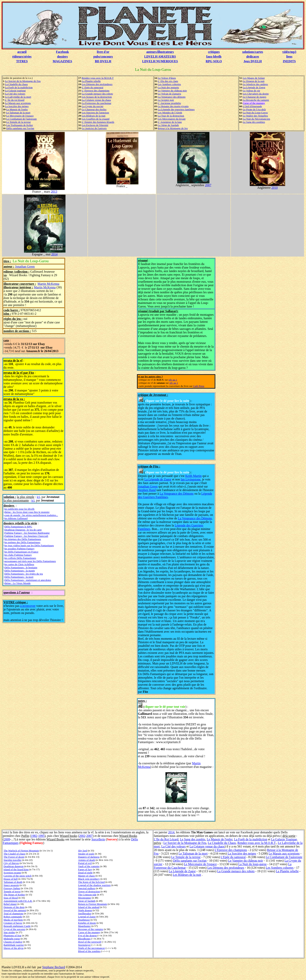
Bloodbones (84, 939)
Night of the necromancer (92, 948)
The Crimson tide (87, 895)
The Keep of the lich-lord (91, 882)
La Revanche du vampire (256, 100)
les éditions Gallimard (16, 518)
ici (38, 497)
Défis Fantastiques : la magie (20, 571)
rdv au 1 (173, 380)
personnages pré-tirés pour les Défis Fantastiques (30, 561)
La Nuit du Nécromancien (256, 119)
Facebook (62, 52)
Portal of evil (85, 863)
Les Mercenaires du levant (172, 119)
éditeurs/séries (22, 57)
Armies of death (87, 860)
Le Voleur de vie (251, 91)
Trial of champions (13, 913)
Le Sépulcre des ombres (255, 84)
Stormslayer (84, 945)
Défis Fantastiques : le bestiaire (21, 567)
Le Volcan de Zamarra (169, 94)
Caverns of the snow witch (18, 876)
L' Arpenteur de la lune (170, 122)
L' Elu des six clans (168, 81)
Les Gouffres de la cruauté (96, 119)
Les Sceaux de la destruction (97, 97)
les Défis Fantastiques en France (21, 552)
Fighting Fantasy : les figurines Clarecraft (26, 536)
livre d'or (103, 52)
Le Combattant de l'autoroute (22, 119)
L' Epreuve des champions (96, 91)
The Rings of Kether (14, 895)
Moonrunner (85, 898)
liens (289, 57)
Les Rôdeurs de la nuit (94, 116)
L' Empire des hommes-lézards (98, 122)
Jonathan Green (25, 266)
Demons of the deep (14, 907)
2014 (54, 254)
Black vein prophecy (89, 879)
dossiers (62, 57)
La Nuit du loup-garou (253, 864)
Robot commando (13, 917)
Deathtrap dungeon (14, 866)
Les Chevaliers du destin (256, 94)
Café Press (199, 386)
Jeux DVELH (253, 61)
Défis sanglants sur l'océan (20, 128)
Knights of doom (87, 923)
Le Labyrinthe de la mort (18, 97)
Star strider (9, 932)
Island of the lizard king (16, 869)
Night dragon (85, 910)
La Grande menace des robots (97, 94)
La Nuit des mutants (168, 87)
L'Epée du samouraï (233, 857)
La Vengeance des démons (172, 97)
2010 (275, 188)
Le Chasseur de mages (254, 97)
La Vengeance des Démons (177, 494)
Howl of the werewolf (90, 942)
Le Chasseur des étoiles (94, 109)
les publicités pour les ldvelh (19, 509)
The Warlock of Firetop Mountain (21, 851)
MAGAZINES (62, 61)
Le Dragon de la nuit (253, 81)
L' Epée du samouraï (93, 87)
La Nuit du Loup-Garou (255, 113)
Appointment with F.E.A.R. (18, 901)
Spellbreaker (85, 913)
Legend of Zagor (87, 917)
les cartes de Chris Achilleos (19, 564)
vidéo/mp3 (289, 52)
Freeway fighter (12, 888)
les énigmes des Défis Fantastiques (23, 539)
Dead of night (85, 873)
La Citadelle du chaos (16, 84)
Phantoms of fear (12, 935)
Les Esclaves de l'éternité (95, 125)
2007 (208, 185)
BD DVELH (103, 61)
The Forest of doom (14, 857)
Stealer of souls (86, 854)
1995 (41, 836)
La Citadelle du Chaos (222, 843)
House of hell (11, 879)
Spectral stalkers (87, 888)
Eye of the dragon (87, 935)
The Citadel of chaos (14, 854)
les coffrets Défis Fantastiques (20, 558)
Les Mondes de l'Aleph (170, 113)
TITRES (22, 61)
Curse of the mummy (254, 103)
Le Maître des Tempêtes (255, 116)
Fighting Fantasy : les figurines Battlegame (27, 533)
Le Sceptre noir (166, 100)
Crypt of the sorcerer (14, 929)
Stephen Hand (147, 490)
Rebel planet (10, 904)
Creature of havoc (13, 923)
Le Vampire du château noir (172, 91)
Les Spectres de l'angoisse (95, 113)
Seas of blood (11, 898)
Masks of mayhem (13, 920)
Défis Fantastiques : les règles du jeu (24, 574)
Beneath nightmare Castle (17, 926)
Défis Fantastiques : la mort (19, 577)
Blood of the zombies (89, 951)
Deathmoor (84, 920)
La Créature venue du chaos (96, 100)
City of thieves (11, 863)
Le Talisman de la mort (18, 113)
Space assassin (11, 885)
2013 (54, 192)
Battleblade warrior (14, 945)
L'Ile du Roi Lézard (166, 839)
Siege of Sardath (87, 901)
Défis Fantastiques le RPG (18, 527)
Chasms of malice (13, 942)
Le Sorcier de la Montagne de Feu (23, 81)
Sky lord (83, 851)
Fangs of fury (85, 869)
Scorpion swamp (12, 873)
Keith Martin (193, 476)
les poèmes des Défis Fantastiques (22, 542)
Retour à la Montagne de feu (173, 128)
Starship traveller (12, 860)
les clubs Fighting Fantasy (18, 555)
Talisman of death (13, 882)
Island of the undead (89, 907)
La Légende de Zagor (254, 87)
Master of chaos (86, 876)
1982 (34, 836)
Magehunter (84, 926)
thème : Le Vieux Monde (17, 583)
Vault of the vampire (89, 866)
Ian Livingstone (191, 479)
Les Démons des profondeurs (97, 84)
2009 (7, 839)
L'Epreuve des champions (231, 850)
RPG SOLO (214, 61)
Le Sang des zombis (193, 839)
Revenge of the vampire (91, 929)
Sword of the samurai (15, 910)
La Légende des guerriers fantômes (176, 109)
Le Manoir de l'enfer (17, 109)
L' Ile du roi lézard (15, 100)
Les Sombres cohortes (169, 84)
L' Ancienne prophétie (169, 103)
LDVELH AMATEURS (160, 57)
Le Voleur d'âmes (167, 78)
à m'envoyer (28, 606)
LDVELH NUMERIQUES (160, 61)
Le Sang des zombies (254, 122)
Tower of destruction (89, 891)
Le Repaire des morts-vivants (173, 106)
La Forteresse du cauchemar (97, 103)
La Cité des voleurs (15, 94)
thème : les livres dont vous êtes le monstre (27, 512)
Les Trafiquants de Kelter (20, 125)
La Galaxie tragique (15, 91)
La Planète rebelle (91, 81)
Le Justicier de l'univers (94, 128)
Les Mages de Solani (254, 78)
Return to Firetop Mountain (93, 904)
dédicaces (253, 57)
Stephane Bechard (54, 967)
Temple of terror (12, 891)
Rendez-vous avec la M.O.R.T (98, 78)
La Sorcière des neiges (17, 106)
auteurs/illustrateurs (160, 52)
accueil (22, 52)
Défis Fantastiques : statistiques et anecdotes (28, 580)
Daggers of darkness (89, 857)
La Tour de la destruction (171, 116)
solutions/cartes (253, 52)
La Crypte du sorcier (93, 106)
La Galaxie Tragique (284, 839)
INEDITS (289, 61)
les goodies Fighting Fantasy (19, 549)
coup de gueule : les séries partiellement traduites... (31, 515)
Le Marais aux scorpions (18, 103)
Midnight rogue (12, 939)
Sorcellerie (98, 839)
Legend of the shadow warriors (94, 885)
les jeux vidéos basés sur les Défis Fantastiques (29, 545)
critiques (214, 52)
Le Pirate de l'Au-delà (254, 109)
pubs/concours (103, 57)
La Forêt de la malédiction (19, 87)
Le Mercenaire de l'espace (20, 116)
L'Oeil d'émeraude (252, 106)
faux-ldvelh (214, 57)
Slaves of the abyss (14, 948)
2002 (82, 836)
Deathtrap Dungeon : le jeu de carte (23, 530)
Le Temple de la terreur (19, 122)
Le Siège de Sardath (168, 125)
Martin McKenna (48, 284)
